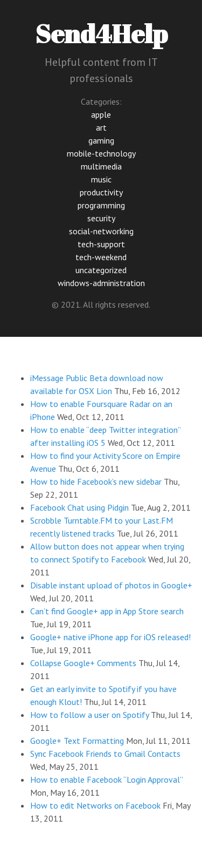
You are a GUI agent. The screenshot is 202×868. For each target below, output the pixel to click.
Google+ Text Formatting (77, 741)
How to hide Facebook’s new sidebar (96, 482)
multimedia (101, 166)
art (101, 127)
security (101, 218)
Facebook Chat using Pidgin (79, 507)
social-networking (101, 231)
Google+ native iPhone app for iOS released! (110, 637)
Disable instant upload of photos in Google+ (111, 585)
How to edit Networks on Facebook (95, 805)
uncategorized (101, 270)
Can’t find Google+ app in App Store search (107, 611)
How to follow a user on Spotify (89, 715)
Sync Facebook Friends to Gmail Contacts (105, 754)
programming (101, 205)
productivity (101, 192)
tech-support (101, 244)
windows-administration (101, 283)
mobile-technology (101, 153)
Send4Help (101, 33)
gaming (101, 140)
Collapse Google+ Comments (83, 663)
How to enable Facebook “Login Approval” (106, 779)
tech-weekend (101, 257)
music (101, 179)
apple (101, 114)
